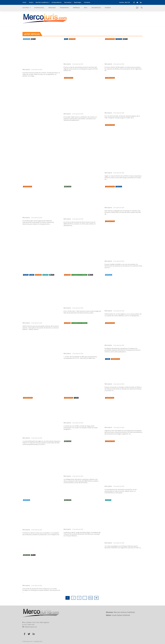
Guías (31, 2)
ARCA (86, 8)
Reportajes (78, 2)
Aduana (26, 275)
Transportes (64, 8)
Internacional (39, 8)
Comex (32, 275)
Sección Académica (42, 2)
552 (91, 598)
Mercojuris (26, 69)
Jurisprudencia (56, 2)
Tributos (119, 39)
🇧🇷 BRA (76, 398)
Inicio (24, 2)
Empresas (76, 8)
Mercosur (52, 8)
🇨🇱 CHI (33, 555)
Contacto (87, 2)
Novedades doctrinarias (79, 275)
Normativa (68, 2)
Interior (108, 8)
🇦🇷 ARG (33, 39)
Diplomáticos (96, 8)
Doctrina (26, 8)
